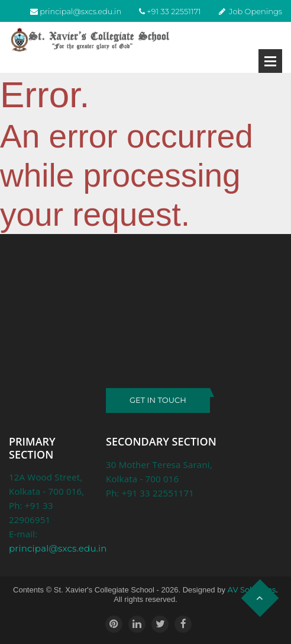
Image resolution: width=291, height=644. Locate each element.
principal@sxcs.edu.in (80, 11)
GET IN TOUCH (158, 400)
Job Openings (256, 11)
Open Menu (270, 61)
